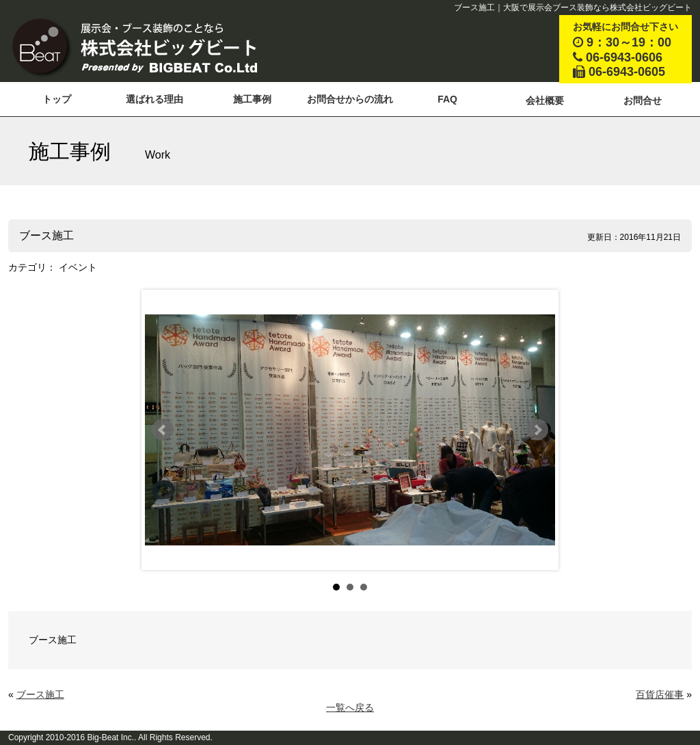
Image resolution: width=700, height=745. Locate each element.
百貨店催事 (660, 694)
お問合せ (643, 100)
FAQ (447, 99)
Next (537, 430)
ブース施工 (40, 694)
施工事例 (252, 99)
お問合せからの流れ (350, 99)
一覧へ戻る (350, 707)
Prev (163, 430)
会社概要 (545, 100)
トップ (57, 99)
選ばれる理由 (154, 99)
